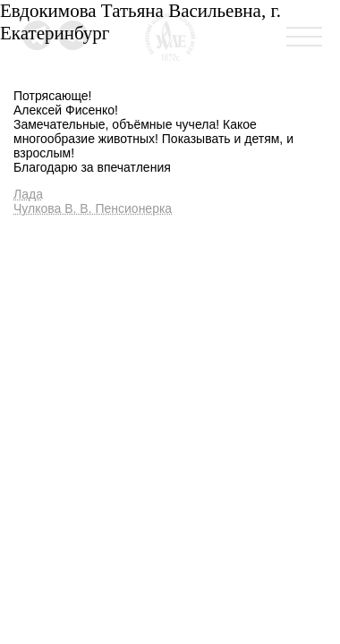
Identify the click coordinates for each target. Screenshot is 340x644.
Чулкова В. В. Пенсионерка (93, 208)
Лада (28, 194)
